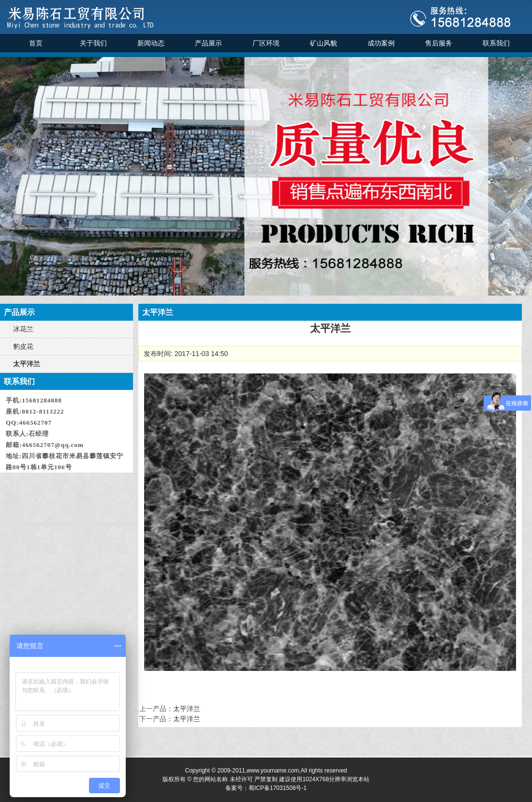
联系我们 (496, 43)
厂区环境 (266, 43)
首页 (36, 43)
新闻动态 (151, 43)
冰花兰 (23, 329)
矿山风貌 (324, 43)
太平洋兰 (27, 364)
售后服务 (439, 43)
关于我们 (93, 43)
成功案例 (381, 43)
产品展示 (208, 43)
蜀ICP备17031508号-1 (278, 788)
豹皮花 (23, 346)
